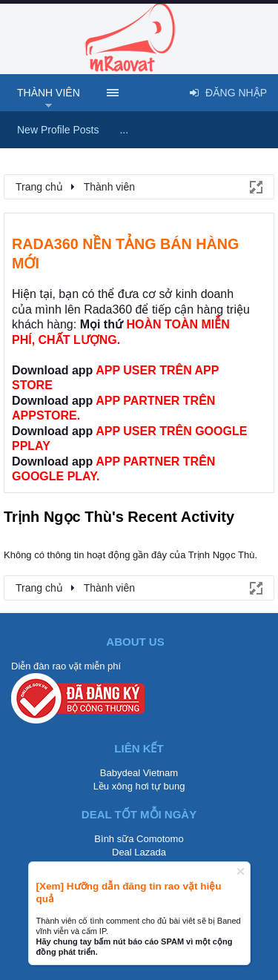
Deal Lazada (139, 852)
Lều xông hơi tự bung (139, 786)
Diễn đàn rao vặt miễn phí (66, 666)
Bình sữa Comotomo (139, 839)
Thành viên (49, 93)
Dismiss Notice (241, 871)
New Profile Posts (58, 130)
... (124, 130)
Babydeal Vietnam (139, 773)
